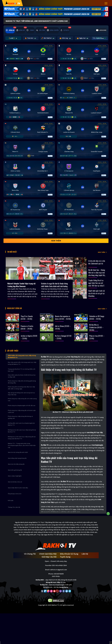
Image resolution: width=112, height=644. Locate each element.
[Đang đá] (29, 55)
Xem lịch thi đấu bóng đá (16, 467)
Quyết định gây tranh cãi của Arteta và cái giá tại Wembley (97, 295)
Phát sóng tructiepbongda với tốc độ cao (22, 409)
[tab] (12, 29)
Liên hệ (85, 557)
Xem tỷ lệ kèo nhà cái (15, 485)
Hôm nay (57, 41)
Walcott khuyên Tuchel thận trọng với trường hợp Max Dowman (20, 287)
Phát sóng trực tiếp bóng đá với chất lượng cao (22, 403)
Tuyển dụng (65, 560)
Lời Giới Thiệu (15, 354)
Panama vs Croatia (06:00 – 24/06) (27, 330)
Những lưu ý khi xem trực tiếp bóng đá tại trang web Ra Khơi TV (22, 441)
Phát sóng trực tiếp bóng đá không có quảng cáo (20, 421)
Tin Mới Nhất (14, 254)
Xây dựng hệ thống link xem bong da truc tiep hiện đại (21, 397)
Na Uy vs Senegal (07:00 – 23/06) (63, 340)
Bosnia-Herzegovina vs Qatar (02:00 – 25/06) (63, 320)
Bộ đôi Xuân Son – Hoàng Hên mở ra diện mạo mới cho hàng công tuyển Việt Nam (97, 274)
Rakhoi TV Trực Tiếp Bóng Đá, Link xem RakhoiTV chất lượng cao (37, 21)
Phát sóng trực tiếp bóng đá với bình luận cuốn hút (22, 415)
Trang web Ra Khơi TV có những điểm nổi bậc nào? (22, 373)
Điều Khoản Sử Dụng (69, 557)
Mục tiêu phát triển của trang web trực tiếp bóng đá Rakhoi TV (22, 367)
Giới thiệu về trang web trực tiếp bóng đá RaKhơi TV (22, 360)
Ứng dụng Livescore (15, 497)
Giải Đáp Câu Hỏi (49, 560)
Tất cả (87, 41)
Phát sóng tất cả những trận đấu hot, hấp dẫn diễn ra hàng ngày (21, 391)
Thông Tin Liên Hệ (14, 511)
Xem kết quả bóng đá (15, 473)
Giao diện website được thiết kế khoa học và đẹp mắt (22, 379)
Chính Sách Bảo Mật (48, 557)
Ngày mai (72, 41)
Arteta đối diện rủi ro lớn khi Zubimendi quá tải (97, 264)
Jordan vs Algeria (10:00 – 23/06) (29, 340)
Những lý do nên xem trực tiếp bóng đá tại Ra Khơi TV (22, 434)
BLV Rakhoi (42, 41)
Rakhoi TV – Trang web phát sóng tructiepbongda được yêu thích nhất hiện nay (22, 449)
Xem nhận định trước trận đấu (18, 491)
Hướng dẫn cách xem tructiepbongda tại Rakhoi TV (21, 427)
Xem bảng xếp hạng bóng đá (17, 462)
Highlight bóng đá (18, 311)
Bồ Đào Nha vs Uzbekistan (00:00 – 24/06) (96, 330)
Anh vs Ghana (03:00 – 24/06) (63, 330)
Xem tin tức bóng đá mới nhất (18, 456)
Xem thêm (56, 244)
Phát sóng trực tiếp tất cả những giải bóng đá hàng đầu (22, 385)
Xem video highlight (15, 479)
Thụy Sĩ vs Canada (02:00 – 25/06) (27, 320)
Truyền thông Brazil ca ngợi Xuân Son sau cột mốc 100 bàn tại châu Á (96, 284)
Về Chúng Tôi (30, 557)
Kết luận (11, 504)
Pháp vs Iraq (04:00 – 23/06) (97, 340)
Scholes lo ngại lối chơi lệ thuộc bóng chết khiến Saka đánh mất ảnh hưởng (55, 287)
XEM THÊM (101, 254)
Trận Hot (26, 41)
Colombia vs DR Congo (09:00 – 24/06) (97, 320)
